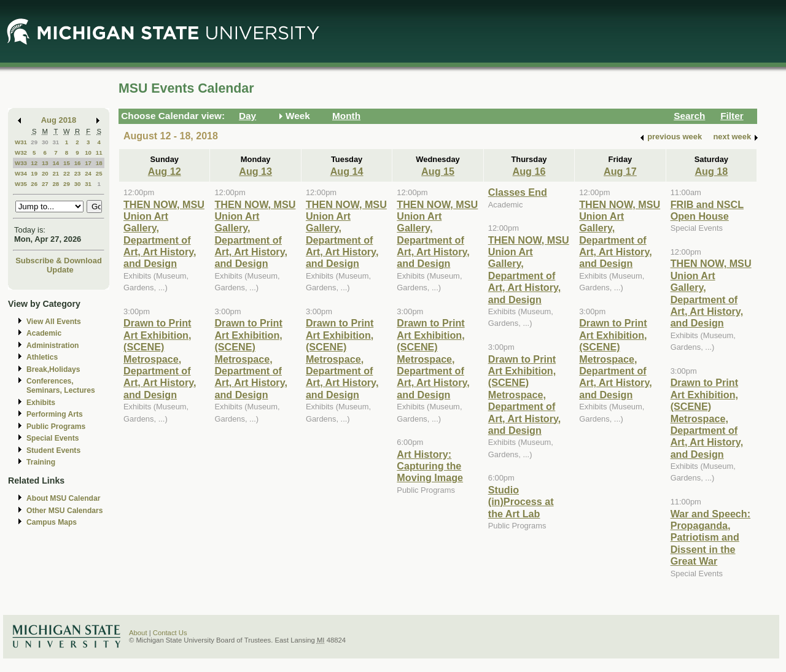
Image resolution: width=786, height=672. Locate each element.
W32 (21, 153)
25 (99, 173)
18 (99, 163)
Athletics (42, 357)
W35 (21, 184)
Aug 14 (347, 171)
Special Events (53, 438)
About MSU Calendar (63, 498)
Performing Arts (55, 414)
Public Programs (56, 427)
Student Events (53, 450)
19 (34, 173)
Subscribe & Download (59, 261)
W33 (21, 163)
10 (88, 153)
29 (34, 142)
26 (34, 184)
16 (78, 163)
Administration (53, 346)
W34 (21, 173)
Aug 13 (255, 171)
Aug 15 (438, 171)
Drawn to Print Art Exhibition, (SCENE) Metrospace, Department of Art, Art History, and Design (160, 358)
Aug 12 (165, 171)
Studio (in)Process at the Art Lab (521, 502)
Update (60, 270)
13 (45, 163)
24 (88, 173)
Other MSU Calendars (65, 511)
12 (34, 163)
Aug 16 (529, 171)
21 (56, 173)
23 (78, 173)
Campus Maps (52, 522)
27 (45, 184)
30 (45, 142)
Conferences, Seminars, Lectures (61, 386)
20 (45, 173)
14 (56, 163)
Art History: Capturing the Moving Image (430, 466)
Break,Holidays (53, 369)
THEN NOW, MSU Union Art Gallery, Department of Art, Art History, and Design (164, 234)
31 (56, 142)
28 (56, 184)
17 (88, 163)
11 (99, 153)
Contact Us (170, 633)
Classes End (518, 192)
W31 (21, 142)
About (138, 633)
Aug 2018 (59, 120)
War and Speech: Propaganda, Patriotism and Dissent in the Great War (710, 538)
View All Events (54, 322)
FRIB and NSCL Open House (707, 210)
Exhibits (41, 403)
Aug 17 (620, 171)
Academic (44, 333)
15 (67, 163)
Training (41, 462)
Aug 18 (711, 171)
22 (67, 173)
